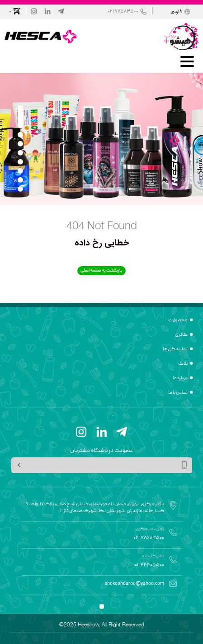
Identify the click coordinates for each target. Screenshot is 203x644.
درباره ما (180, 378)
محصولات (178, 320)
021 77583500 (123, 12)
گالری (181, 335)
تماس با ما (178, 393)
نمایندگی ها (175, 349)
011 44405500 (149, 565)
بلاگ (183, 364)
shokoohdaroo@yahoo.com (135, 584)
